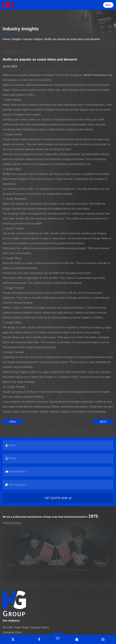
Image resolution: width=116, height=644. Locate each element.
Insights (16, 39)
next (103, 422)
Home (6, 39)
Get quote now (58, 498)
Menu (108, 5)
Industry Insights (33, 39)
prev (13, 422)
